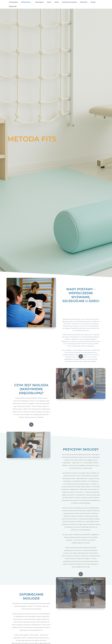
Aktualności (81, 2)
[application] (31, 2)
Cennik (48, 2)
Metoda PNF (99, 2)
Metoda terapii (26, 2)
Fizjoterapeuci (39, 2)
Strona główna (14, 2)
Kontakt (90, 2)
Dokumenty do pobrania (67, 2)
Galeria (55, 2)
